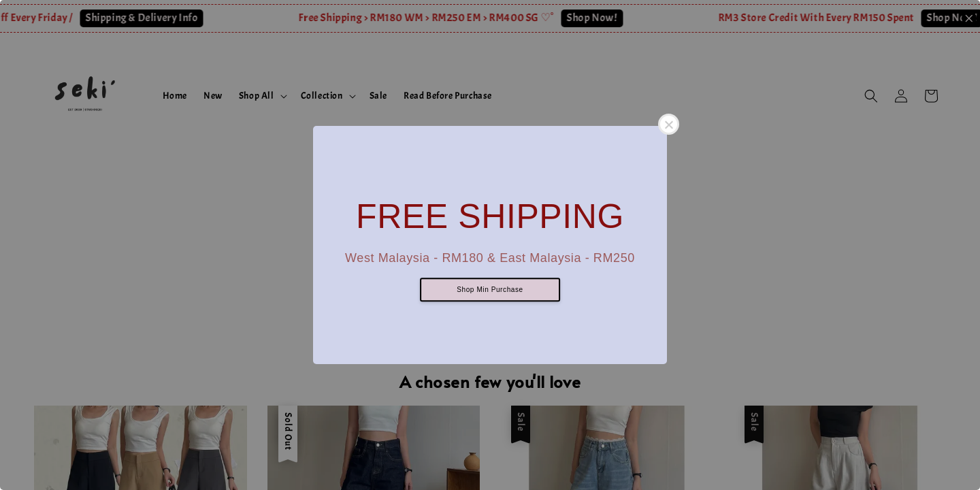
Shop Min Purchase (490, 290)
